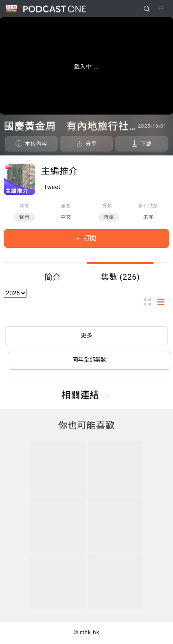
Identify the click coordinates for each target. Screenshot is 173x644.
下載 (146, 144)
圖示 (150, 302)
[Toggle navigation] (161, 9)
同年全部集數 (89, 360)
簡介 (53, 277)
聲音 (25, 217)
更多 (87, 336)
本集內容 (36, 144)
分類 (107, 206)
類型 (25, 206)
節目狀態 (148, 206)
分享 (91, 144)
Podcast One (55, 9)
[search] (147, 9)
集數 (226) (120, 277)
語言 (66, 206)
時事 (109, 217)
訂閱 (89, 238)
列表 (163, 302)
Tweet (52, 187)
